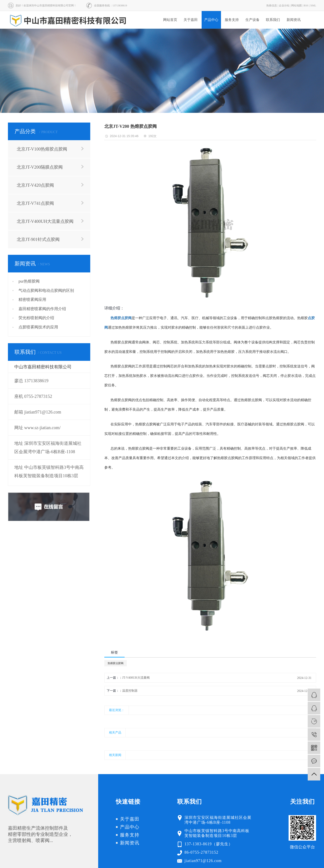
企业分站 (284, 6)
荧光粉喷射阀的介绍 (36, 318)
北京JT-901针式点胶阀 (38, 239)
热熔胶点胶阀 (116, 663)
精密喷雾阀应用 (32, 300)
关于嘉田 (191, 20)
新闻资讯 (294, 20)
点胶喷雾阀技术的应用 (38, 327)
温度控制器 (130, 691)
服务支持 (232, 20)
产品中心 (211, 20)
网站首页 (170, 20)
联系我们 (273, 20)
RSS (306, 6)
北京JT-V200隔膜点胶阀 (40, 167)
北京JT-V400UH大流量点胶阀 (45, 221)
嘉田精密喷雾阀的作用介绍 (42, 309)
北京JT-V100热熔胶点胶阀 (42, 149)
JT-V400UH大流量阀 (136, 678)
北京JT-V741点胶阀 (35, 203)
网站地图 (296, 6)
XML (313, 6)
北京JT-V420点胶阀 (35, 185)
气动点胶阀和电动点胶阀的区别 (46, 291)
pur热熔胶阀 (29, 281)
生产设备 (252, 20)
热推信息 (272, 6)
